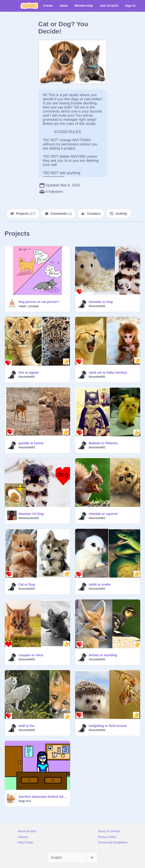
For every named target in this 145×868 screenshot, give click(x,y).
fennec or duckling (103, 655)
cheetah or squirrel (103, 514)
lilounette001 (97, 306)
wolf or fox (27, 726)
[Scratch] (29, 6)
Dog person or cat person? (39, 302)
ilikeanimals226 (29, 518)
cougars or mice (31, 655)
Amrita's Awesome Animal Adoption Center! (43, 797)
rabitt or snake (100, 584)
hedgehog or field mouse (108, 726)
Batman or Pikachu (103, 443)
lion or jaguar (29, 372)
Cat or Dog (27, 584)
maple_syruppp (29, 306)
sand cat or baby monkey (108, 372)
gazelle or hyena (31, 443)
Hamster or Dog (101, 302)
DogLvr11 (25, 801)
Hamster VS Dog (31, 514)
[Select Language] (73, 858)
